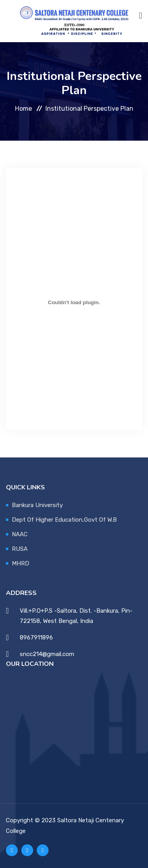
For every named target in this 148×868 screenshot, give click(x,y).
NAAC (20, 534)
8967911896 (36, 638)
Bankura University (37, 505)
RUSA (20, 549)
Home (23, 108)
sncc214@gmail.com (47, 654)
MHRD (21, 563)
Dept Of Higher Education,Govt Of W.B (64, 520)
